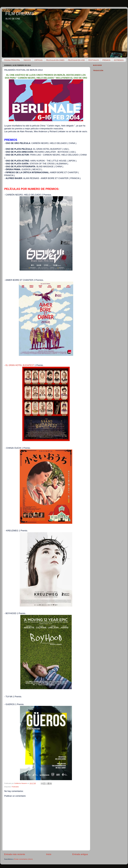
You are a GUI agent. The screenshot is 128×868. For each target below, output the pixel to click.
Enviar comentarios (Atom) (23, 859)
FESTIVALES (94, 60)
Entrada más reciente (15, 854)
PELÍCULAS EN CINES (55, 60)
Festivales (15, 787)
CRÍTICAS (38, 60)
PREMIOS (106, 60)
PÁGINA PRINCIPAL (12, 60)
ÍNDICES (27, 60)
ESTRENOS (119, 60)
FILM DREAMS (20, 14)
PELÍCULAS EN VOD (76, 60)
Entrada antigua (80, 854)
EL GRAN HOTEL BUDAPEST (20, 365)
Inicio (49, 854)
